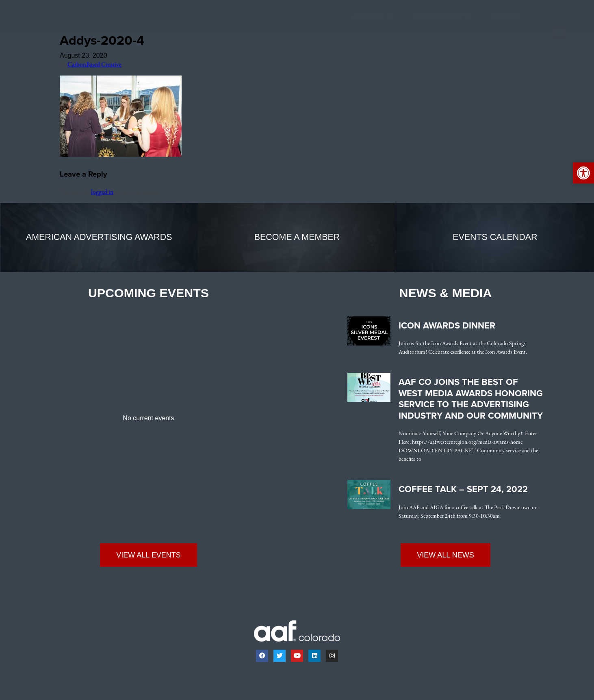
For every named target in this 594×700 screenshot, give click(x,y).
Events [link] (507, 16)
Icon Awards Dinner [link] (447, 326)
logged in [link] (102, 192)
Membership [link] (443, 16)
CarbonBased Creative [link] (94, 65)
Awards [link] (373, 16)
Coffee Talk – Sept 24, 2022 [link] (463, 489)
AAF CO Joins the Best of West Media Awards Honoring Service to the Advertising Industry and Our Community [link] (471, 399)
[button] (559, 32)
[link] (46, 37)
